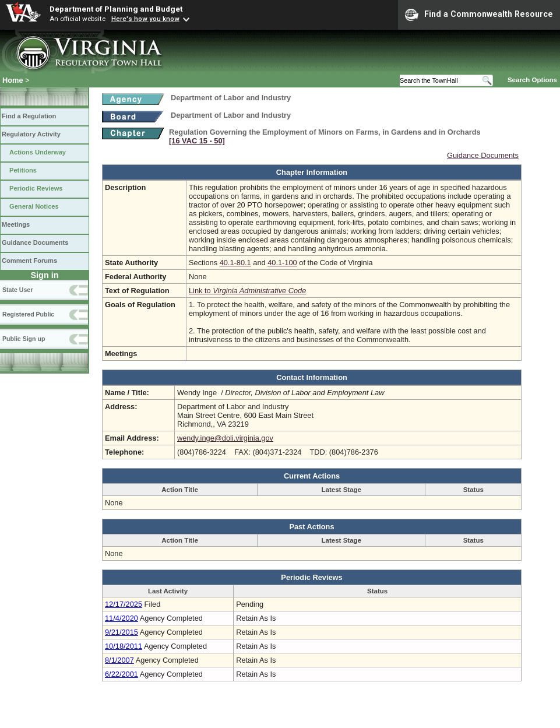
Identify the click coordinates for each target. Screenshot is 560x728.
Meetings (16, 224)
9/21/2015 (121, 632)
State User (17, 290)
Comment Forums (29, 261)
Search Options (532, 80)
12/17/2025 (124, 604)
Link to (247, 291)
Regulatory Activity (31, 134)
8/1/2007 (119, 660)
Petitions (23, 170)
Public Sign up (24, 339)
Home (13, 80)
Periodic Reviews (36, 188)
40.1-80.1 (235, 263)
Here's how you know (145, 19)
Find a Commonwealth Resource (479, 15)
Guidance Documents (35, 242)
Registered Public (28, 314)
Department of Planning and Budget (116, 9)
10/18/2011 (124, 646)
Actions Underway (38, 152)
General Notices (34, 206)
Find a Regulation (29, 116)
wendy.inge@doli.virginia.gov (225, 438)
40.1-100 (282, 263)
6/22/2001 (121, 674)
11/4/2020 (121, 618)
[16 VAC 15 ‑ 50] (197, 141)
